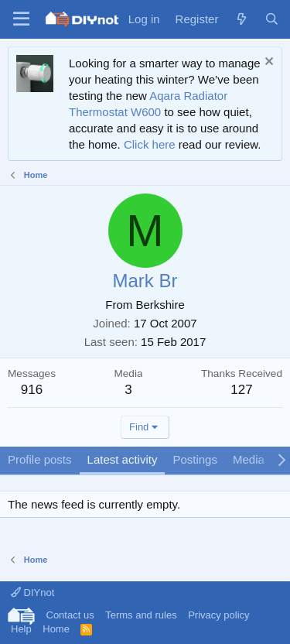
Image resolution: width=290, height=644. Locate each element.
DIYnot (32, 593)
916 (32, 390)
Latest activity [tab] (123, 459)
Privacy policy (218, 615)
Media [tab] (249, 459)
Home (56, 629)
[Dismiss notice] (267, 63)
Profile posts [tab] (40, 459)
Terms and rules (141, 615)
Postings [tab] (195, 459)
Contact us (70, 615)
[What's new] (241, 19)
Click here (150, 144)
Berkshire (160, 305)
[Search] (272, 19)
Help (21, 629)
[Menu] (21, 19)
